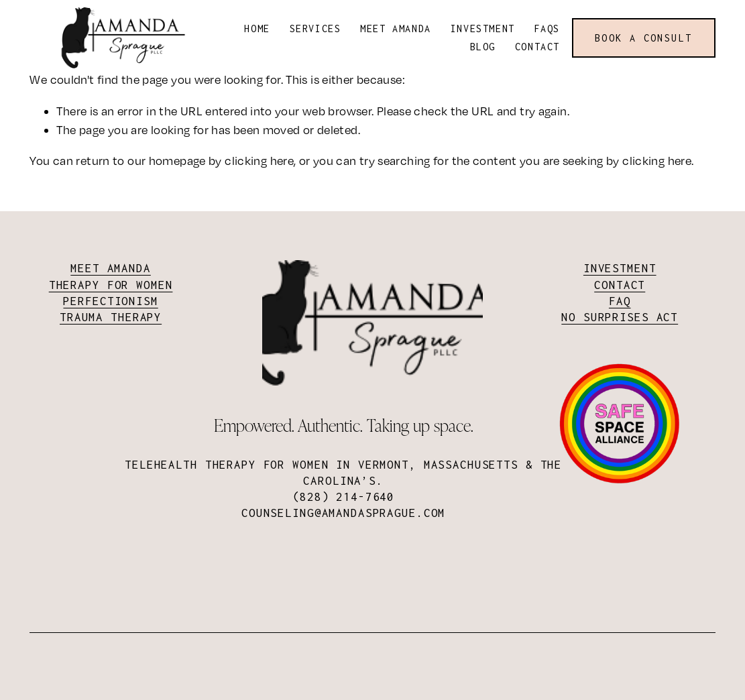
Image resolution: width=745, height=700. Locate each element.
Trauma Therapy (111, 317)
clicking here (259, 161)
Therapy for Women (111, 285)
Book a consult (644, 38)
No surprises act (620, 317)
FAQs (547, 28)
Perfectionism (110, 301)
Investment (483, 28)
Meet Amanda (396, 28)
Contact (537, 47)
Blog (483, 47)
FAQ (620, 301)
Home (257, 28)
